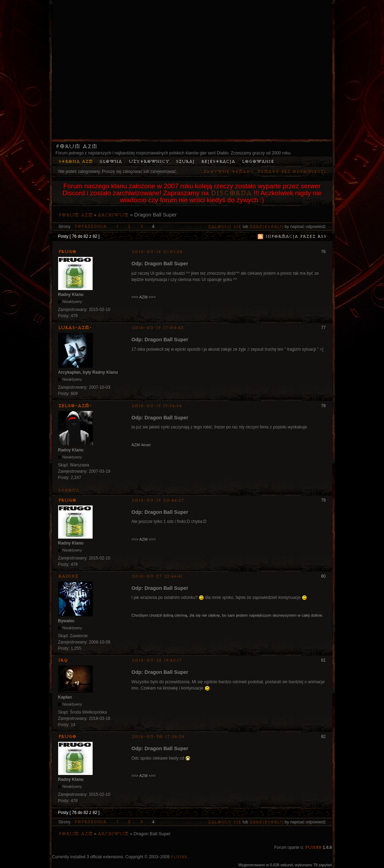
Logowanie (258, 162)
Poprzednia (91, 226)
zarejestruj (266, 227)
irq (63, 660)
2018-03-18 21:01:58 (157, 252)
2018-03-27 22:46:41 (157, 576)
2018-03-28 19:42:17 (157, 660)
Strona (69, 490)
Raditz (68, 576)
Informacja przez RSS (296, 237)
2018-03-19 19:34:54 (157, 406)
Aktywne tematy (229, 172)
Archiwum (113, 215)
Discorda (231, 193)
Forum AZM (76, 146)
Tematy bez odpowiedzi (292, 172)
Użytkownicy (149, 162)
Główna (111, 162)
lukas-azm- (75, 328)
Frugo (67, 252)
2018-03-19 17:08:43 (158, 328)
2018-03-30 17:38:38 (158, 737)
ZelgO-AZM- (75, 406)
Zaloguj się (225, 227)
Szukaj (185, 162)
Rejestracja (218, 162)
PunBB (313, 848)
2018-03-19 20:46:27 (158, 500)
